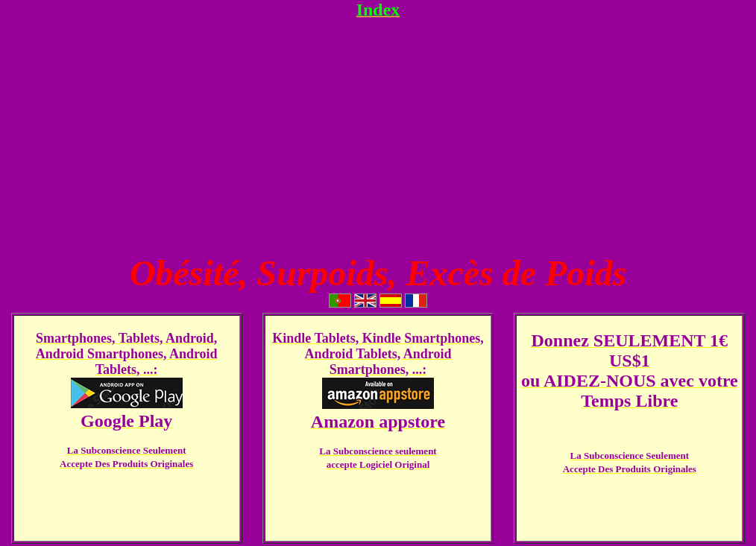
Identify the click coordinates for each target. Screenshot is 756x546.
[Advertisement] (378, 136)
